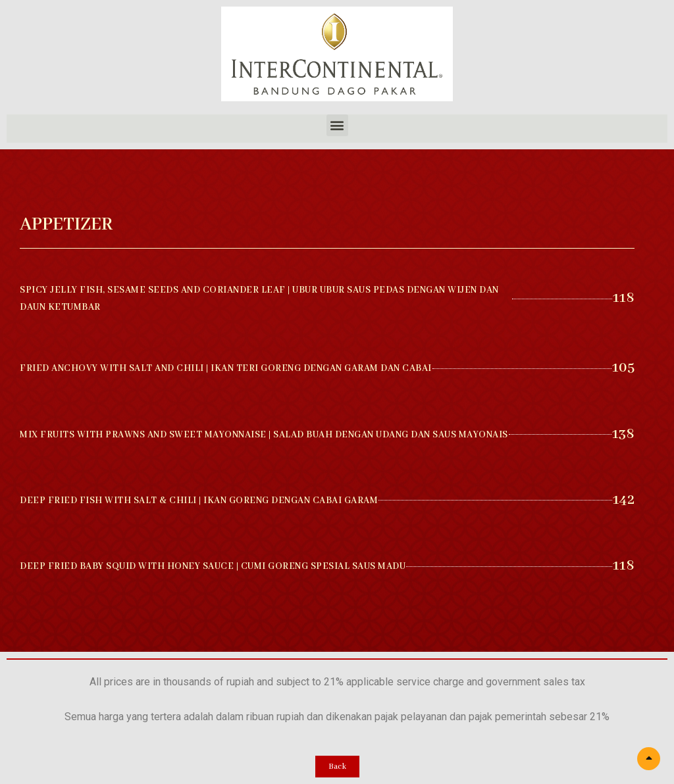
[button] (337, 125)
